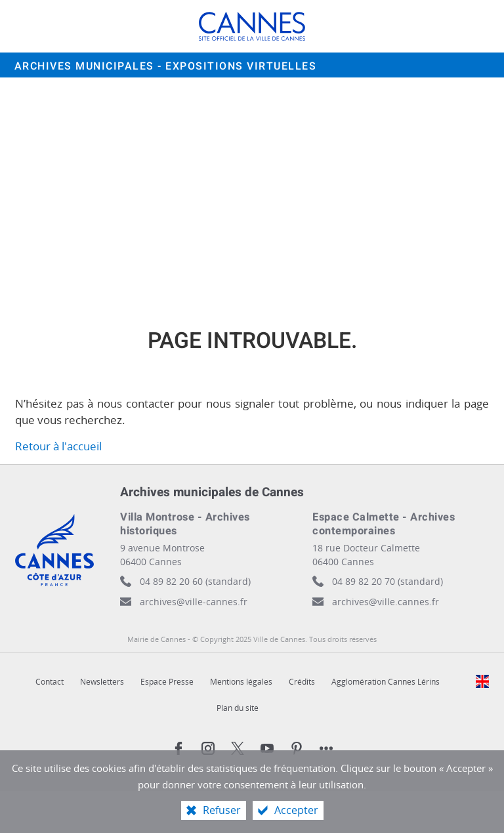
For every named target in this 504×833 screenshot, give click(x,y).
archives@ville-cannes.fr (194, 602)
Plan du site (238, 708)
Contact (50, 682)
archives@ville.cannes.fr (386, 602)
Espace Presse (167, 682)
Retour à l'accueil (58, 446)
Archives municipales (166, 66)
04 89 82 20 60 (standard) (195, 581)
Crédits (302, 682)
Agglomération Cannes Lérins (386, 682)
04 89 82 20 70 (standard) (388, 581)
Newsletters (102, 682)
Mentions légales (241, 682)
